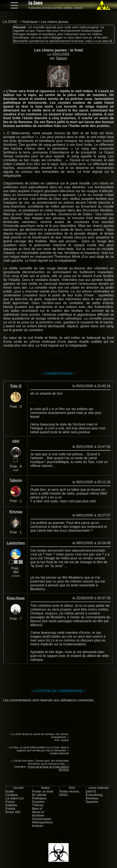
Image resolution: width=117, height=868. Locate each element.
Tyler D (16, 386)
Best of (37, 809)
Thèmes (38, 805)
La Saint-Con (15, 798)
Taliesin (61, 58)
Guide (10, 791)
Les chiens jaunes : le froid (58, 50)
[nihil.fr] (91, 791)
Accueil (18, 788)
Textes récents (69, 791)
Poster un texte (43, 791)
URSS (63, 795)
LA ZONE (10, 22)
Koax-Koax (16, 598)
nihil (16, 441)
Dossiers (38, 802)
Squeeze (92, 802)
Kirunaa (16, 512)
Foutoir (10, 809)
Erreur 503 (13, 812)
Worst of (38, 812)
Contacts (12, 795)
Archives (38, 815)
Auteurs (38, 826)
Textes (45, 788)
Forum (10, 802)
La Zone (35, 3)
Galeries (11, 805)
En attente (40, 795)
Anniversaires (42, 819)
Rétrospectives (43, 822)
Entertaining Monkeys (94, 797)
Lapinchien (16, 543)
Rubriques (30, 22)
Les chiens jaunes (55, 22)
